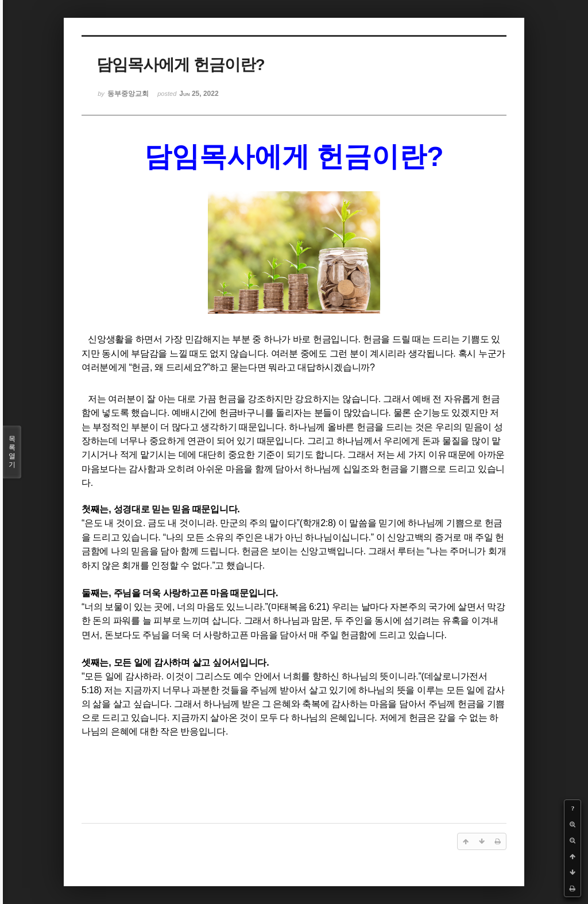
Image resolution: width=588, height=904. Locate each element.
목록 (12, 452)
